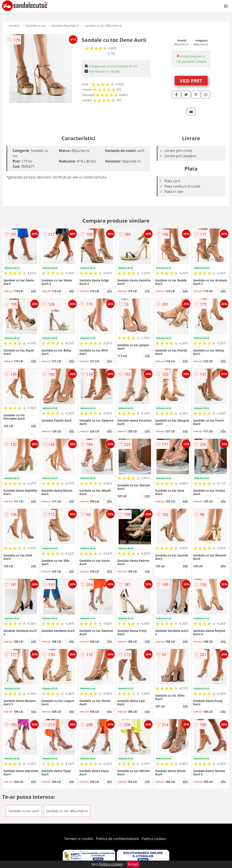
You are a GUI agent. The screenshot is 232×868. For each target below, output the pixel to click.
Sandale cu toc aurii (24, 811)
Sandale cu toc (35, 26)
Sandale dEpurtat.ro (65, 26)
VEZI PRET (191, 80)
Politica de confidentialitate (117, 839)
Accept (133, 864)
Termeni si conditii (78, 839)
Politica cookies (154, 839)
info (34, 291)
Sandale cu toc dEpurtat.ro (103, 26)
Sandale (14, 26)
